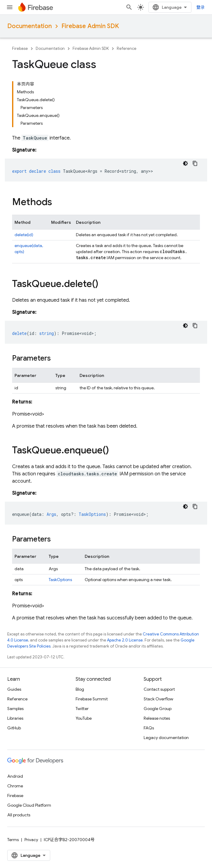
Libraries (15, 718)
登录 (201, 7)
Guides (14, 689)
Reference (127, 48)
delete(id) (24, 235)
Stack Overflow (158, 699)
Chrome (15, 786)
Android (15, 776)
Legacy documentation (166, 738)
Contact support (159, 689)
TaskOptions (60, 580)
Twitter (82, 709)
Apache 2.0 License (125, 640)
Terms (13, 840)
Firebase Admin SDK (90, 26)
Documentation (29, 26)
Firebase (20, 48)
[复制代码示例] (195, 163)
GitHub (14, 728)
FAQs (149, 728)
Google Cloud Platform (29, 805)
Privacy (31, 840)
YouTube (84, 718)
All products (19, 815)
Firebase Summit (92, 699)
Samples (15, 709)
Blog (80, 689)
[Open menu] (10, 7)
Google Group (158, 709)
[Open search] (129, 7)
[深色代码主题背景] (185, 163)
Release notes (157, 718)
